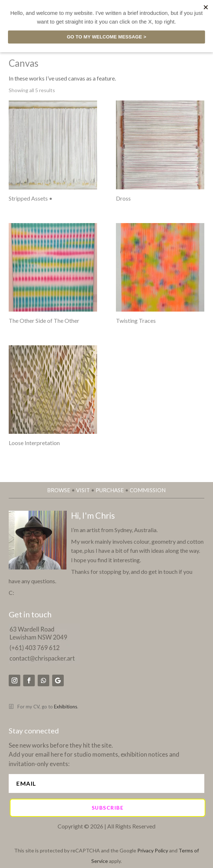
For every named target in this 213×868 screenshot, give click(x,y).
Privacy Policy (153, 850)
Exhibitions (66, 707)
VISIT (83, 490)
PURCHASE (110, 490)
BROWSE (59, 490)
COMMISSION (148, 490)
